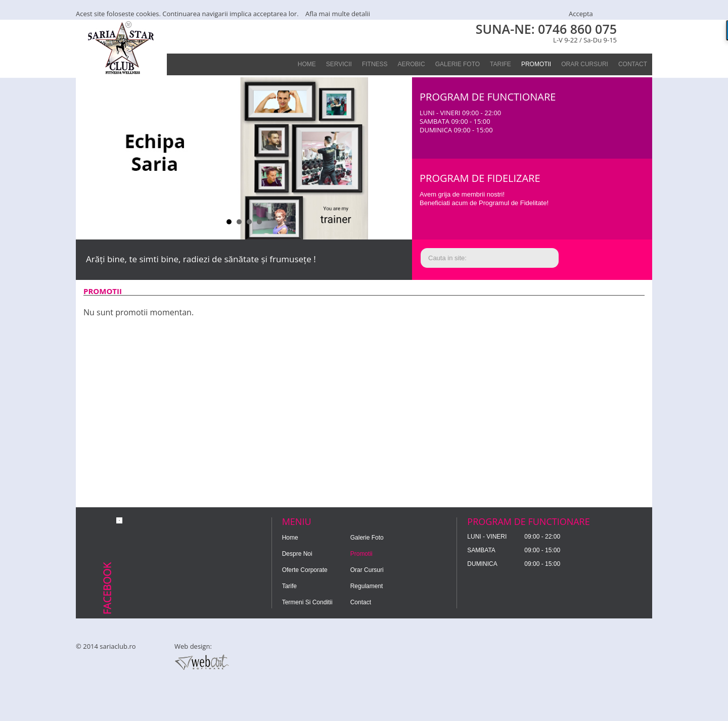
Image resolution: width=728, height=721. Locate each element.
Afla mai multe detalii (338, 14)
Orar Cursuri (585, 64)
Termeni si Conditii (307, 602)
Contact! (601, 114)
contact (633, 64)
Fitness (375, 64)
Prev (89, 159)
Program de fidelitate (601, 195)
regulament (367, 586)
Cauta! (601, 258)
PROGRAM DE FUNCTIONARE (488, 97)
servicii (339, 64)
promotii (536, 64)
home (307, 64)
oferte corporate (305, 570)
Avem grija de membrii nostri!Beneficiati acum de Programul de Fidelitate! (484, 199)
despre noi (297, 554)
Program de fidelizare (480, 178)
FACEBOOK (640, 32)
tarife (500, 64)
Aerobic (412, 64)
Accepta (581, 14)
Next (399, 159)
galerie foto (458, 64)
